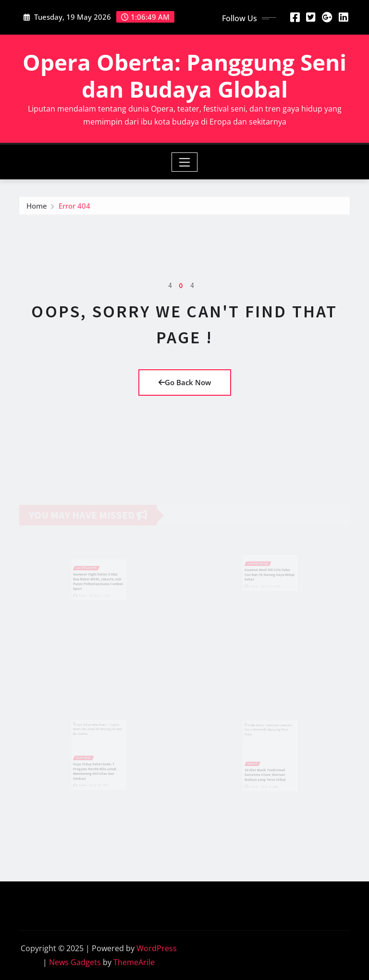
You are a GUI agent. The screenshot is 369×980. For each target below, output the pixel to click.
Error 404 (74, 207)
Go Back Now (185, 382)
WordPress (157, 948)
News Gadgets (75, 962)
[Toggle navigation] (185, 162)
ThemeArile (134, 962)
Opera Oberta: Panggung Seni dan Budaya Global (184, 75)
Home (37, 207)
